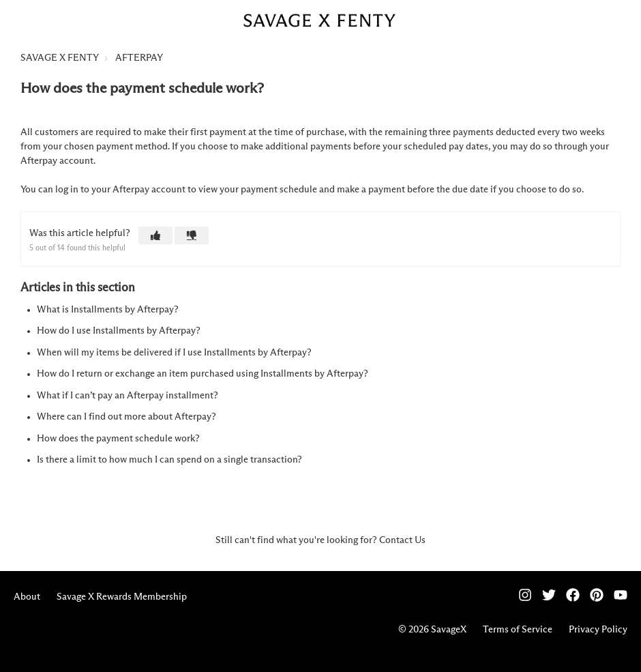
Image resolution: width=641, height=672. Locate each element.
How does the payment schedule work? (118, 439)
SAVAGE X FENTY (60, 58)
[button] (155, 235)
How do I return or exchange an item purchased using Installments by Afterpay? (203, 374)
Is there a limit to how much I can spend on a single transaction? (169, 460)
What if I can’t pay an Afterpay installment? (128, 396)
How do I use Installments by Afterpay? (119, 331)
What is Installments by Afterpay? (108, 310)
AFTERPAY (139, 58)
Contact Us (402, 540)
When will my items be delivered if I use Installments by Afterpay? (174, 353)
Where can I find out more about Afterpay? (126, 417)
